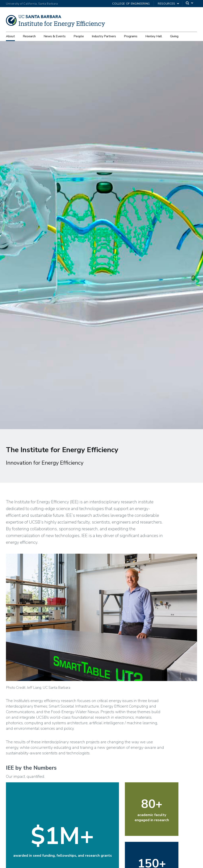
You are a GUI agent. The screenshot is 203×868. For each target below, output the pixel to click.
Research (29, 36)
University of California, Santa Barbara (32, 4)
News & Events (55, 36)
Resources (167, 4)
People (79, 36)
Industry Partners (104, 36)
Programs (131, 36)
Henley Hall (154, 36)
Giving (174, 36)
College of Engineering (131, 4)
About (10, 36)
